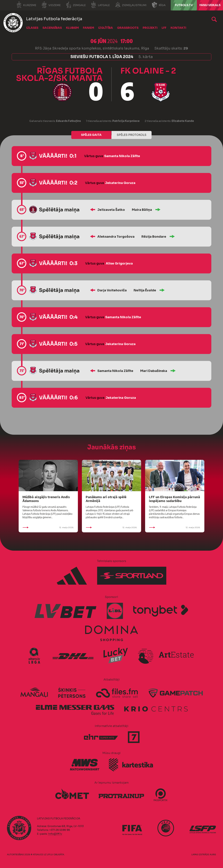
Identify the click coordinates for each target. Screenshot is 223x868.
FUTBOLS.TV (184, 5)
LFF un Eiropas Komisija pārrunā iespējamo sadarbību (174, 499)
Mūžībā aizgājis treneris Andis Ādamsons (46, 499)
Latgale (100, 5)
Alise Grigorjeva (119, 263)
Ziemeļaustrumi (131, 5)
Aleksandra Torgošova (116, 237)
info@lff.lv (55, 834)
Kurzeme (26, 5)
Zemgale (76, 5)
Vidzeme (51, 5)
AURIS (213, 854)
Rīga (159, 5)
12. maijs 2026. (48, 527)
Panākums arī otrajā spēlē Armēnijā (106, 499)
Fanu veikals (210, 5)
